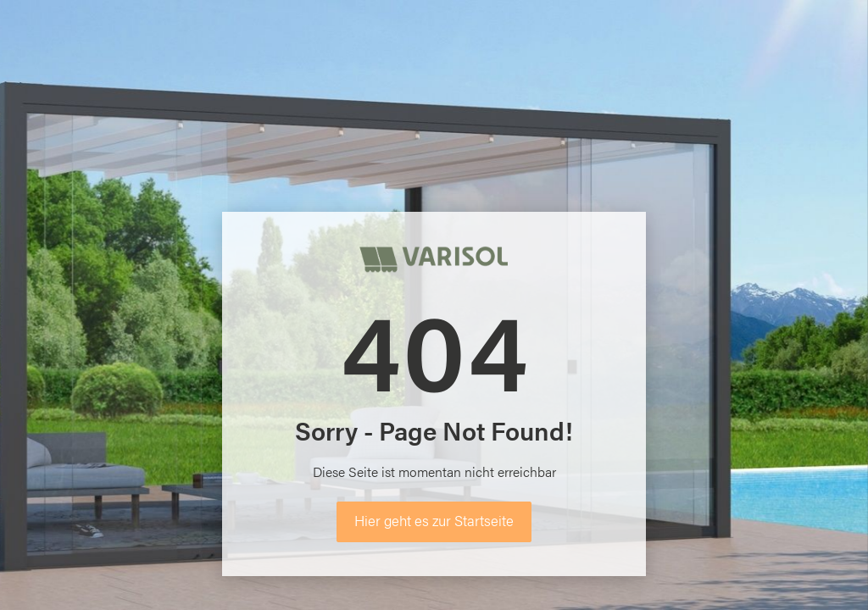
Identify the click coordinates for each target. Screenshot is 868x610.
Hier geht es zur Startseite (434, 520)
